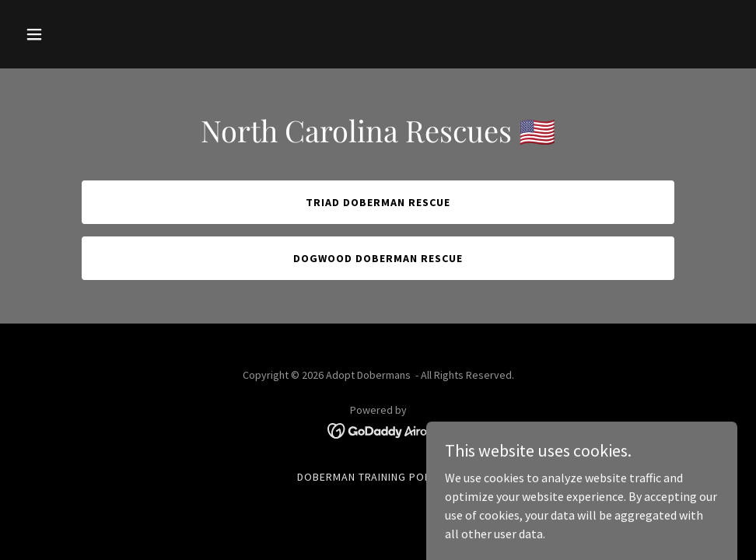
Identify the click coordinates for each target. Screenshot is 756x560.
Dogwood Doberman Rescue (378, 258)
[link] (378, 429)
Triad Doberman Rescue (378, 202)
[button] (73, 34)
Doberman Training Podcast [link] (378, 477)
